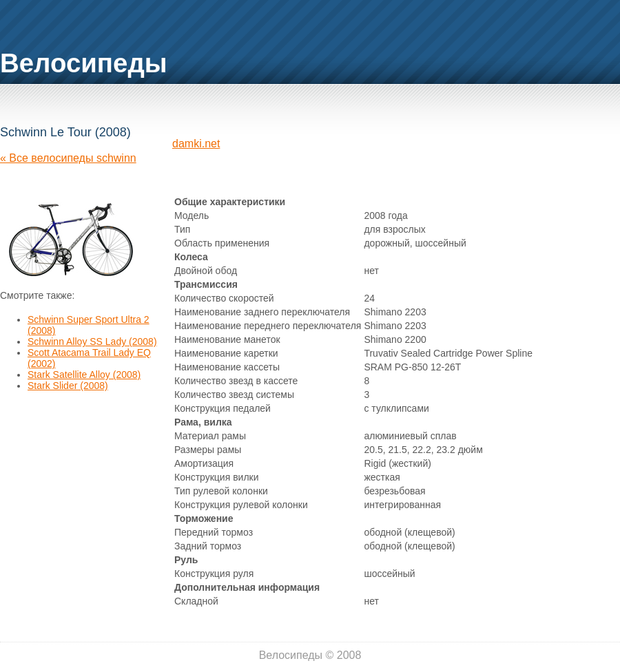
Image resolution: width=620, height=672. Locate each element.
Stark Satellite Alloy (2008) (84, 375)
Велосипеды (84, 63)
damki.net (196, 144)
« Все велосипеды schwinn (68, 158)
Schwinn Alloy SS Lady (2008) (92, 342)
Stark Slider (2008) (68, 386)
